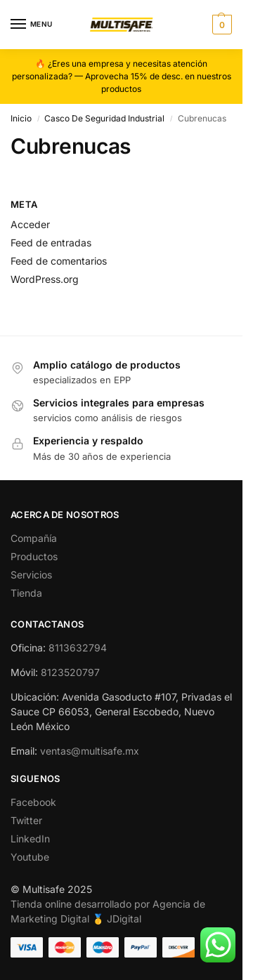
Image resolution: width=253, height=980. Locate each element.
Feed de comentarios (59, 261)
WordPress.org (45, 279)
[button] (220, 25)
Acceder (30, 224)
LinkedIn (30, 839)
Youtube (30, 857)
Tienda (26, 593)
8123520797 (70, 672)
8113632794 (78, 648)
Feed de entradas (51, 243)
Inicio (21, 118)
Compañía (34, 538)
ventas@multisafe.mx (90, 751)
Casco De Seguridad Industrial (104, 118)
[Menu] (32, 25)
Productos (34, 556)
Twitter (26, 820)
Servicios (31, 575)
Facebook (33, 802)
